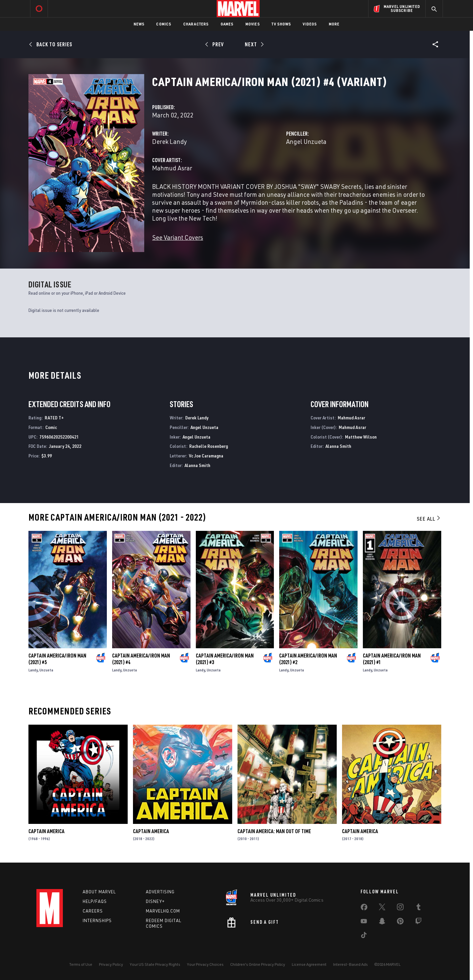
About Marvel (99, 892)
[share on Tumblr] (418, 908)
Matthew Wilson (361, 437)
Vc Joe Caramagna (206, 456)
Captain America (46, 831)
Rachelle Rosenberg (209, 446)
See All (429, 519)
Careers (93, 911)
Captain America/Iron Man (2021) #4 (141, 659)
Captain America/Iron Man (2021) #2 (308, 659)
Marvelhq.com (163, 911)
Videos (310, 24)
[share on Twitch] (418, 922)
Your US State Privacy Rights (155, 964)
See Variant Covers (178, 237)
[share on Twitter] (382, 908)
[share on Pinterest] (400, 922)
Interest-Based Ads (350, 964)
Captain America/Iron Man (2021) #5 (57, 659)
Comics (164, 24)
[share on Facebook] (364, 909)
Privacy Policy (111, 964)
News (139, 24)
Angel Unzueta (306, 141)
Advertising (160, 892)
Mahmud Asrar (172, 168)
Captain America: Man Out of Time (274, 831)
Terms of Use (81, 964)
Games (227, 24)
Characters (196, 24)
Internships (97, 920)
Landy (33, 670)
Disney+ (155, 901)
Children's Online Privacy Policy (258, 964)
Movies (253, 24)
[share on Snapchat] (382, 922)
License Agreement (309, 964)
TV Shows (281, 24)
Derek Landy (170, 141)
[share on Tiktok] (364, 936)
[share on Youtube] (364, 922)
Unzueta (46, 670)
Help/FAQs (95, 901)
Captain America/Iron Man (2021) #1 (392, 659)
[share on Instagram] (400, 908)
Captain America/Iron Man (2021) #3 (225, 659)
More (334, 24)
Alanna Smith (197, 465)
